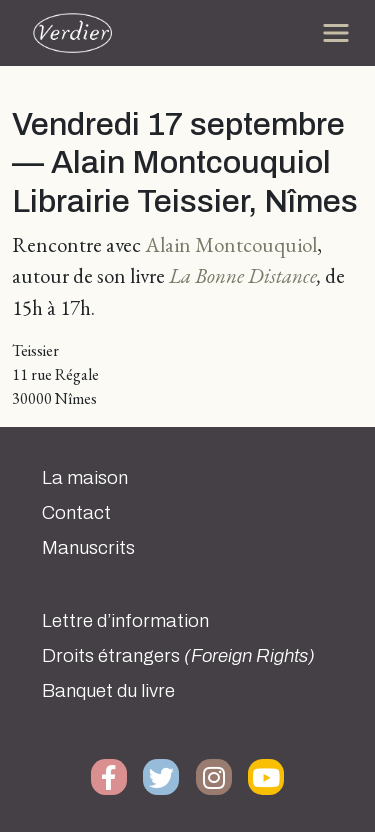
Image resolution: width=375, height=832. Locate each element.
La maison (85, 478)
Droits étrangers (178, 656)
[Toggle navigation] (336, 33)
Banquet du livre (108, 691)
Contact (76, 513)
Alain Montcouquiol (231, 244)
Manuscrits (88, 548)
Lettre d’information (125, 621)
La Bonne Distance (243, 275)
